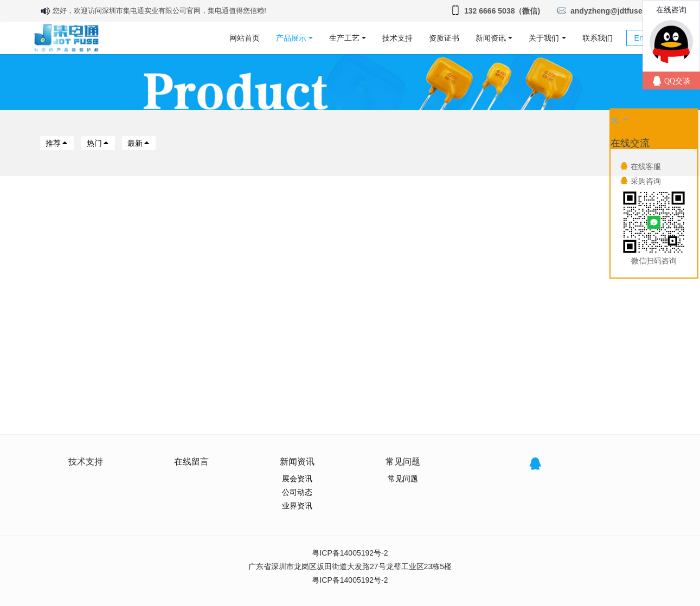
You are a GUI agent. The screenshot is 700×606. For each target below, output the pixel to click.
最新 (139, 143)
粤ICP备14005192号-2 (350, 553)
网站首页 (245, 38)
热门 (98, 143)
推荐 (57, 143)
